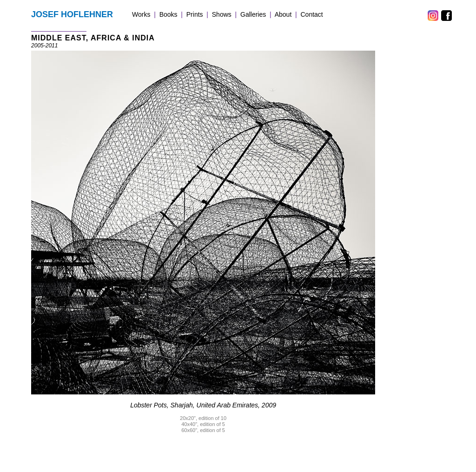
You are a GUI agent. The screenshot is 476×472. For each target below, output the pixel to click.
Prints (195, 14)
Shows (222, 14)
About (283, 14)
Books (169, 14)
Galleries (253, 14)
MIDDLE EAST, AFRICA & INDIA (93, 38)
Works (141, 14)
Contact (312, 14)
